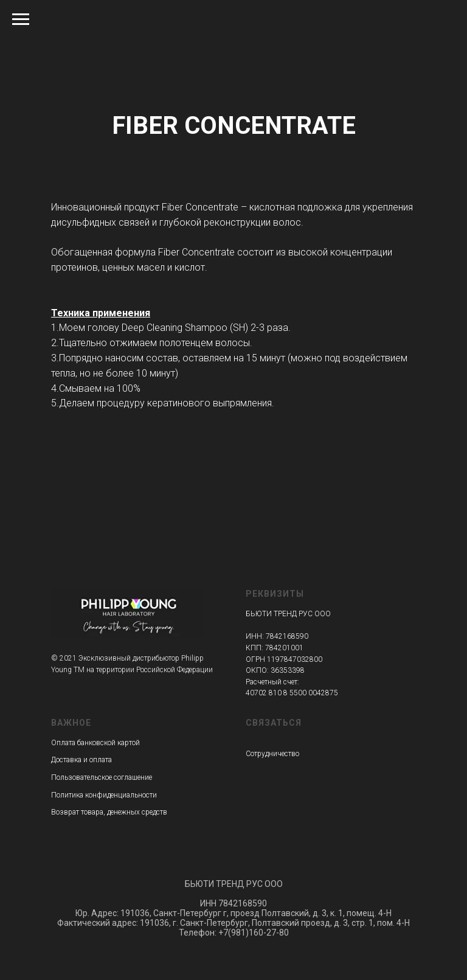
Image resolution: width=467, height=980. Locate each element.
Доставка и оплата (81, 760)
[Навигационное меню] (21, 19)
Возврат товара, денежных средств (109, 812)
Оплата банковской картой (95, 743)
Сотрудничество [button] (272, 754)
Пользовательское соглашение (102, 777)
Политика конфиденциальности (104, 795)
